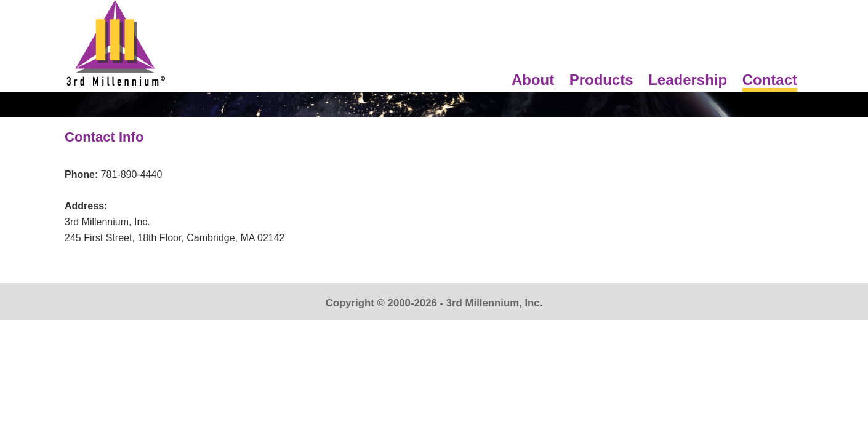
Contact (770, 80)
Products (601, 80)
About (533, 80)
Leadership (688, 80)
